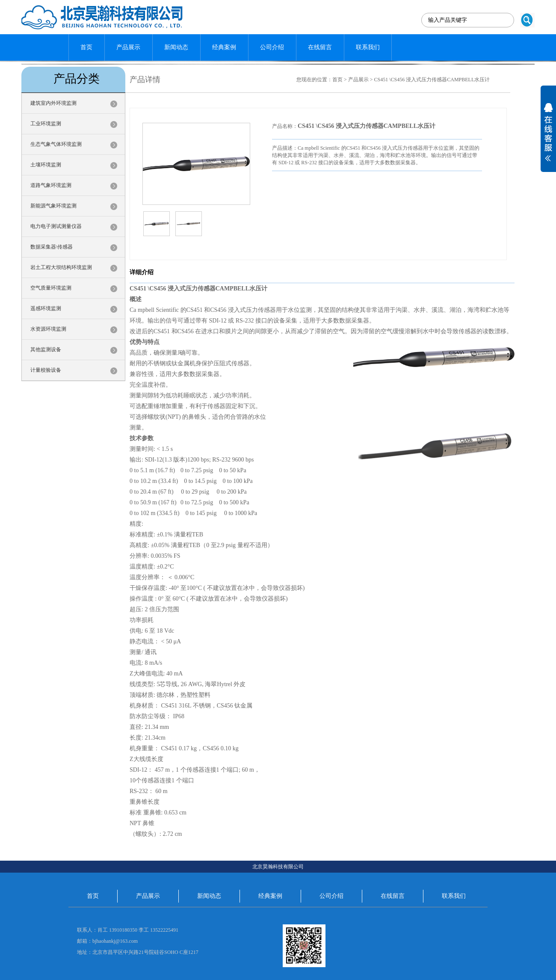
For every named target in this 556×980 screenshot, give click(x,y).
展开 (548, 138)
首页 (86, 47)
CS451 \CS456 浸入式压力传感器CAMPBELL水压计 (432, 80)
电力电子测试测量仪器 (56, 226)
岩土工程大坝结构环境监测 (61, 267)
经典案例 (224, 47)
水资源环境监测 (48, 329)
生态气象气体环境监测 (56, 144)
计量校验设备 (46, 370)
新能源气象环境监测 (53, 206)
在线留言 (320, 47)
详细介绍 (142, 272)
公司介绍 (272, 47)
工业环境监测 (46, 124)
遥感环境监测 (46, 308)
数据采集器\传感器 (52, 247)
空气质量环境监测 (51, 288)
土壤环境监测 (46, 165)
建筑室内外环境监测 (53, 103)
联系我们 (368, 47)
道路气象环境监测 (51, 185)
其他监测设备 (46, 349)
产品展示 (128, 47)
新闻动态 (176, 47)
